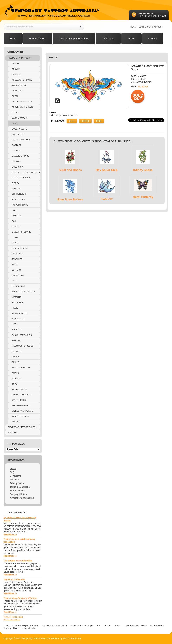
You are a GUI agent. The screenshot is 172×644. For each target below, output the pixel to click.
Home (133, 27)
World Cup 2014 (20, 416)
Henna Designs (19, 248)
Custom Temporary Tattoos (55, 626)
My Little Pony (19, 313)
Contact (117, 626)
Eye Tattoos (18, 199)
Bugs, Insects (19, 129)
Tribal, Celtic (19, 389)
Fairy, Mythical (19, 205)
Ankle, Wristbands (21, 80)
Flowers (16, 216)
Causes (15, 151)
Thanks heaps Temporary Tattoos (20, 598)
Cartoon (16, 145)
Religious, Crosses (22, 346)
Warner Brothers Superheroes (21, 397)
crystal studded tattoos (25, 172)
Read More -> (10, 534)
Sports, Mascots (21, 368)
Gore (14, 237)
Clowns (16, 161)
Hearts (15, 243)
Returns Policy (17, 491)
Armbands (17, 91)
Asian (14, 96)
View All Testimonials (13, 617)
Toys (14, 384)
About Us (14, 480)
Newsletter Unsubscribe (22, 498)
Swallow (107, 199)
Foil (14, 221)
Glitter (16, 227)
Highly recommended (14, 579)
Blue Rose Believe (70, 199)
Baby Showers (19, 118)
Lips (14, 281)
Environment (19, 194)
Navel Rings (18, 319)
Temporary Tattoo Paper (22, 427)
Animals (16, 74)
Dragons (16, 189)
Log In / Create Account (151, 27)
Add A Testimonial (12, 620)
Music (15, 308)
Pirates (15, 340)
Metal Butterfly (143, 197)
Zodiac (15, 422)
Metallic (16, 297)
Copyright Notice (18, 494)
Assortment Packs (21, 102)
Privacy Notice (17, 483)
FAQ (12, 472)
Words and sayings (22, 411)
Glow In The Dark (21, 232)
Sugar (15, 373)
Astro (15, 112)
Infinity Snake (143, 170)
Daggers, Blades (21, 178)
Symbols (16, 378)
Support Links (29, 628)
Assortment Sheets (22, 107)
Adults (15, 64)
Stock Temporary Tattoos (27, 626)
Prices (13, 469)
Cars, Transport (21, 140)
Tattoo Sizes (16, 444)
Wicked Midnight (20, 405)
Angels (15, 69)
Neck (14, 324)
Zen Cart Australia (72, 638)
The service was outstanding (18, 561)
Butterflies (18, 134)
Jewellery (17, 259)
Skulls (15, 362)
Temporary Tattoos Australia (36, 638)
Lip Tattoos (17, 275)
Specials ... (14, 433)
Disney (15, 183)
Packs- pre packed (21, 335)
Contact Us (15, 476)
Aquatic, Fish (18, 85)
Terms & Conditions (20, 487)
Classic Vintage (20, 156)
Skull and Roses (70, 170)
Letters (16, 270)
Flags (15, 210)
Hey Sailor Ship (107, 170)
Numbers (16, 330)
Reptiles (16, 351)
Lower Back (18, 286)
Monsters (17, 302)
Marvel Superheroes (23, 292)
